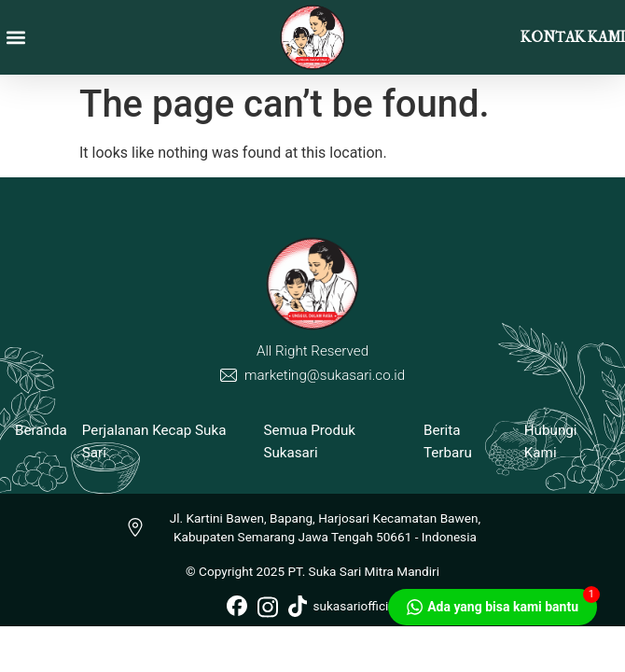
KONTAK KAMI (573, 37)
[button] (15, 38)
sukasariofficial (343, 606)
